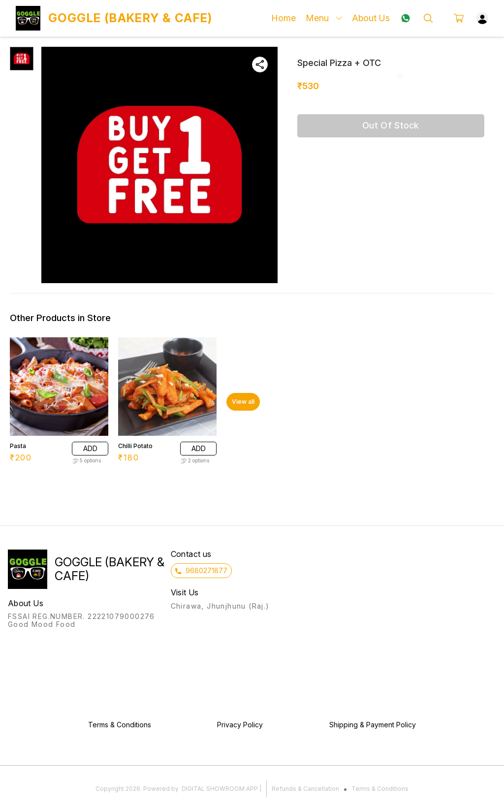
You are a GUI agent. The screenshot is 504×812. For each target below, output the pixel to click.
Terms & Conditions (380, 789)
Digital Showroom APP (220, 789)
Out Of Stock (391, 125)
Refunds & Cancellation (305, 789)
